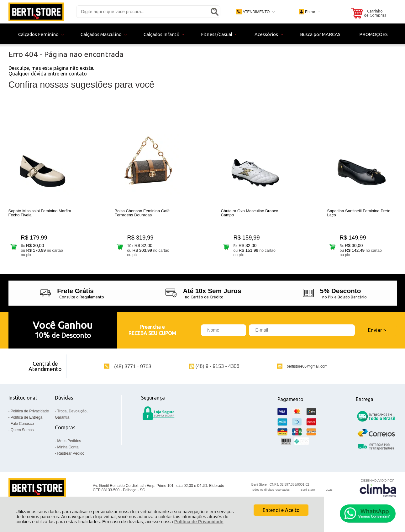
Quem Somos (22, 433)
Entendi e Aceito (281, 510)
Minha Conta (68, 450)
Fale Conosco (22, 427)
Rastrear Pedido (71, 457)
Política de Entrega (26, 421)
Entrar (310, 12)
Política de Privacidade (199, 522)
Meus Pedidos (69, 444)
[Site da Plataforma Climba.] (378, 491)
